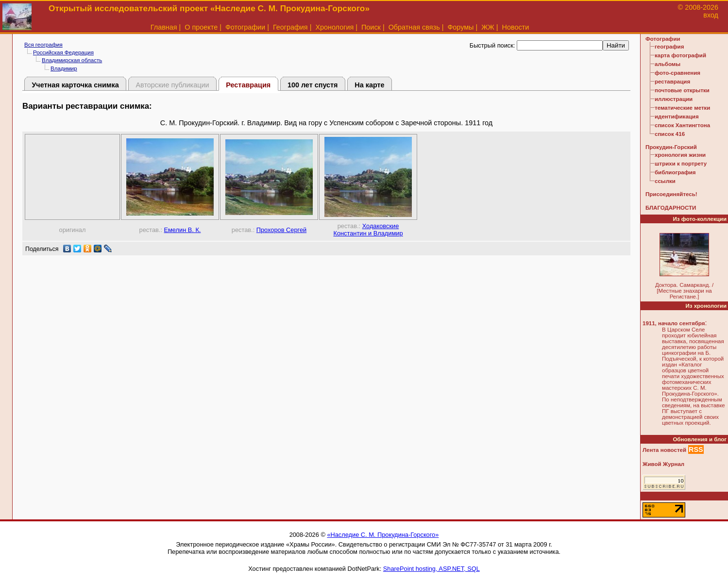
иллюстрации (674, 99)
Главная (164, 27)
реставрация (672, 82)
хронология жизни (680, 155)
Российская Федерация (63, 52)
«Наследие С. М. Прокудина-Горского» (383, 535)
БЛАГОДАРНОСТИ (671, 208)
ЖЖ (488, 27)
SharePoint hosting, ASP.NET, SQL (432, 569)
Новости (516, 27)
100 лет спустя (313, 85)
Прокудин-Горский (671, 147)
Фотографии (245, 27)
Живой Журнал (663, 464)
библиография (675, 172)
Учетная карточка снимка (75, 85)
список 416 (670, 134)
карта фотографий (680, 55)
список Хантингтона (682, 125)
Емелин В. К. (183, 230)
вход (711, 15)
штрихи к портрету (681, 164)
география (669, 47)
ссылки (665, 181)
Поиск (371, 27)
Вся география (43, 45)
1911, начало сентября (674, 323)
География (290, 27)
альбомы (668, 64)
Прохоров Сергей (281, 230)
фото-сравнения (677, 73)
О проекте (201, 27)
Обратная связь (414, 27)
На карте (369, 85)
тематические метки (682, 108)
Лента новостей (664, 450)
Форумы (460, 27)
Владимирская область (72, 60)
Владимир (64, 68)
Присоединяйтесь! (671, 194)
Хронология (334, 27)
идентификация (677, 116)
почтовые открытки (682, 90)
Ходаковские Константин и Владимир (368, 230)
